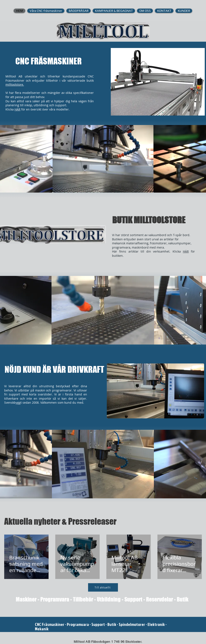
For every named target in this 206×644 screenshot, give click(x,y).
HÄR (17, 109)
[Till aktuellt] (103, 587)
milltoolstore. (15, 84)
